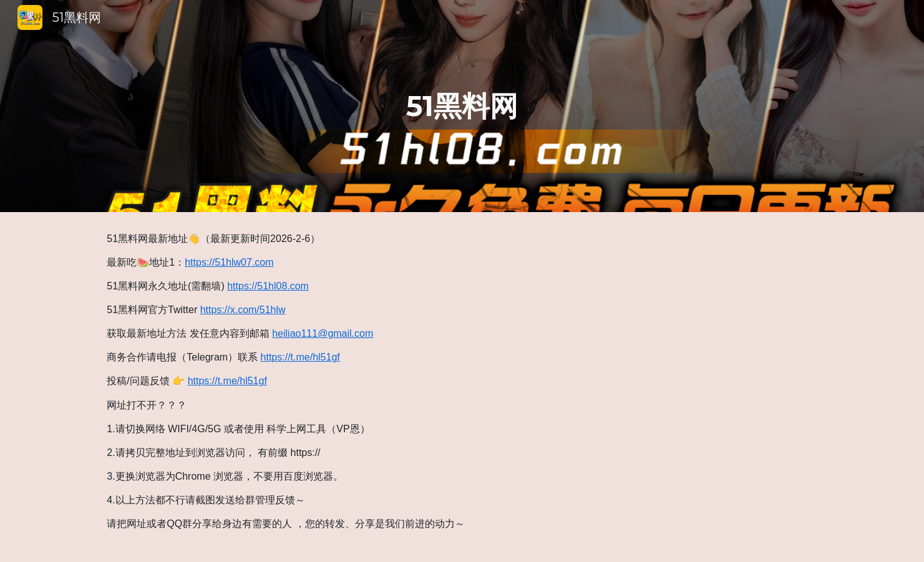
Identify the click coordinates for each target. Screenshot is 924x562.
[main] (462, 106)
